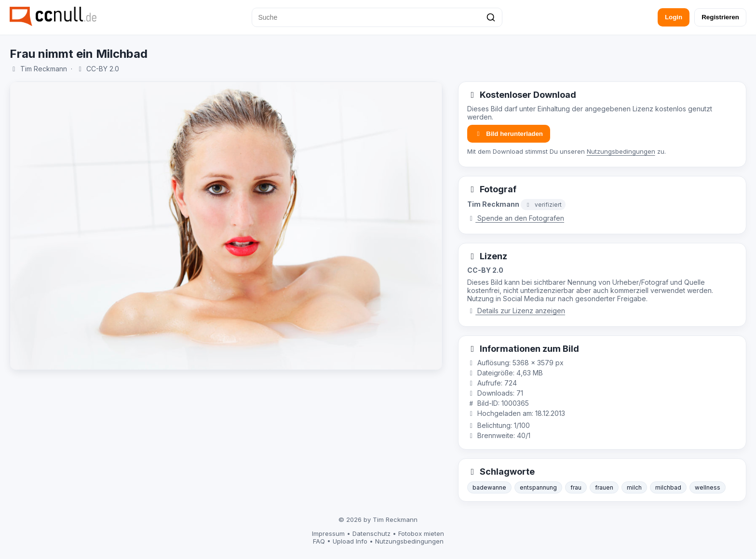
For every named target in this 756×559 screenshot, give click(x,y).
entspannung (538, 487)
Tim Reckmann (44, 69)
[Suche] (377, 17)
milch (634, 487)
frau (576, 487)
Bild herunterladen (509, 134)
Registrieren (720, 17)
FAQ (319, 541)
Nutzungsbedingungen (621, 151)
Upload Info (350, 541)
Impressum (328, 533)
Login (674, 17)
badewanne (489, 487)
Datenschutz (371, 533)
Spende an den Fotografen (516, 218)
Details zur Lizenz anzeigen (516, 311)
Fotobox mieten (421, 533)
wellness (708, 487)
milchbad (668, 487)
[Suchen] (491, 17)
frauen (604, 487)
